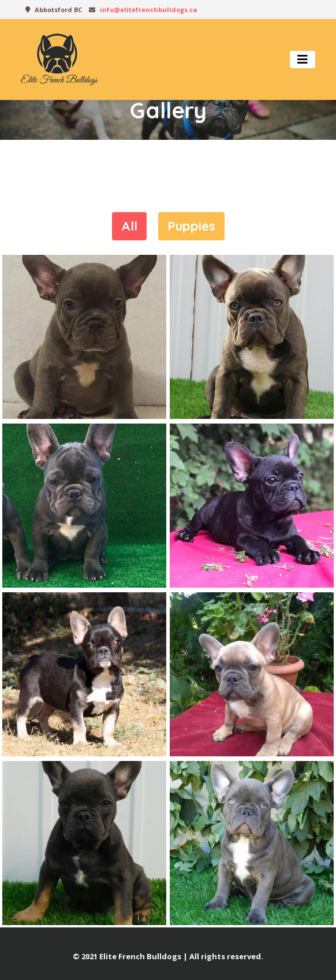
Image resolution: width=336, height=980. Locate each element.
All (129, 226)
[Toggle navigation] (303, 60)
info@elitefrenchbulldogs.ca (149, 10)
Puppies (191, 226)
